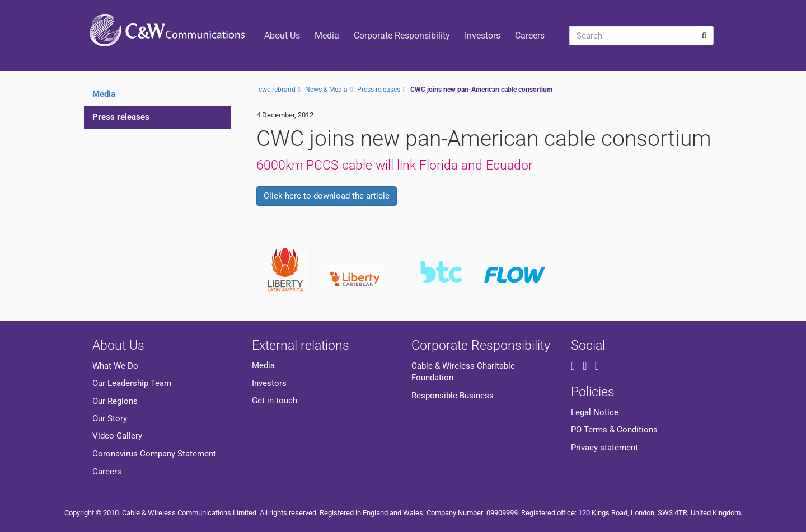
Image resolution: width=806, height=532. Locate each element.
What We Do (115, 366)
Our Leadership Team (132, 383)
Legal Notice (595, 412)
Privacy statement (604, 448)
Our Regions (115, 401)
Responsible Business (453, 396)
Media (327, 36)
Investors (482, 36)
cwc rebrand (277, 90)
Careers (530, 36)
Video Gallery (117, 436)
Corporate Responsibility (402, 36)
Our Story (110, 418)
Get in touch (275, 401)
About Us (282, 36)
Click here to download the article (327, 196)
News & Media (326, 90)
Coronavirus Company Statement (154, 454)
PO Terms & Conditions (614, 430)
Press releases (121, 117)
